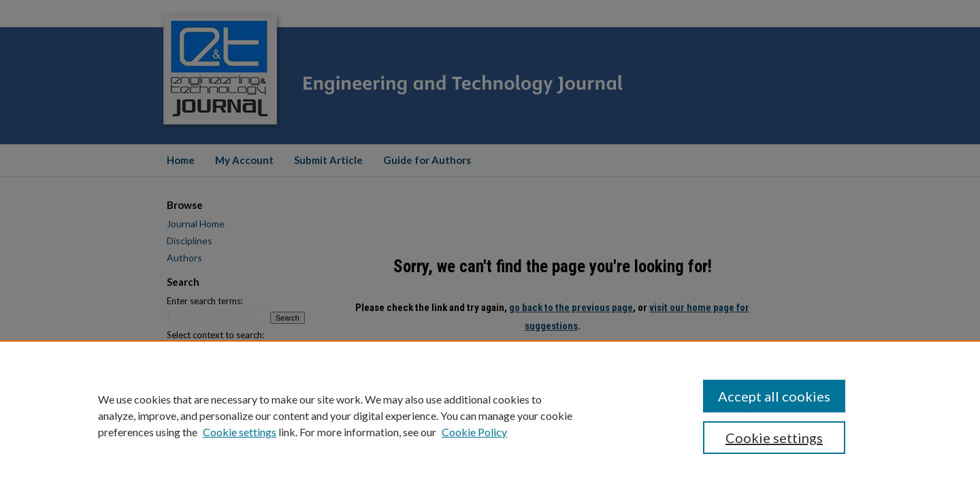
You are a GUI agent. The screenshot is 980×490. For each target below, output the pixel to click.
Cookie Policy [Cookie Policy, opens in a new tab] (474, 432)
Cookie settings (240, 432)
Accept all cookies (774, 396)
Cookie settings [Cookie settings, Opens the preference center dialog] (774, 438)
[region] (490, 415)
